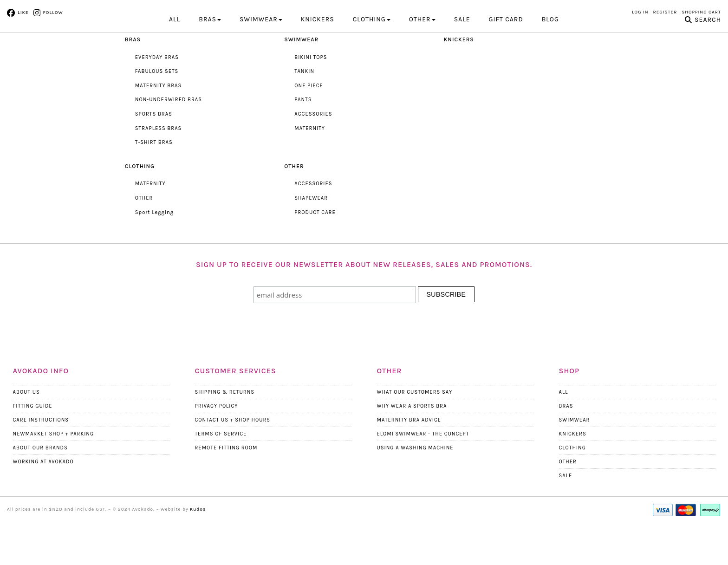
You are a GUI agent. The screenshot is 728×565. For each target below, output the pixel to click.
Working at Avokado (43, 501)
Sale (462, 59)
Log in (640, 12)
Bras (566, 445)
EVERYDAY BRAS (157, 97)
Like (23, 13)
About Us (26, 432)
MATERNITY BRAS (158, 126)
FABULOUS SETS (156, 111)
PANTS (303, 140)
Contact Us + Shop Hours (232, 459)
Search (708, 60)
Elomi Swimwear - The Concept (422, 473)
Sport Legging (154, 252)
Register (665, 12)
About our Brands (40, 487)
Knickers (572, 473)
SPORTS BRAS (153, 154)
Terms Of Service (221, 473)
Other (568, 501)
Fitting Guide (32, 445)
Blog (550, 59)
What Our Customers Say (414, 432)
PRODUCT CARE (315, 252)
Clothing (572, 487)
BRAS (210, 59)
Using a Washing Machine (415, 487)
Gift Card (506, 59)
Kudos (198, 549)
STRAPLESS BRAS (158, 168)
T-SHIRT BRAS (154, 182)
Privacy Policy (216, 445)
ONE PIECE (309, 126)
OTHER (422, 59)
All (175, 59)
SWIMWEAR (261, 59)
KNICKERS (318, 59)
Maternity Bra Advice (409, 459)
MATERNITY (309, 168)
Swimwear (574, 459)
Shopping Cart (701, 12)
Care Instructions (41, 459)
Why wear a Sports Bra (412, 445)
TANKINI (305, 111)
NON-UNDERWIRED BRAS (168, 140)
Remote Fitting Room (226, 487)
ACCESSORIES (313, 154)
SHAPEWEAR (311, 238)
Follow (52, 13)
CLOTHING (372, 59)
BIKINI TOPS (310, 97)
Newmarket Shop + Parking (53, 473)
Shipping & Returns (224, 432)
